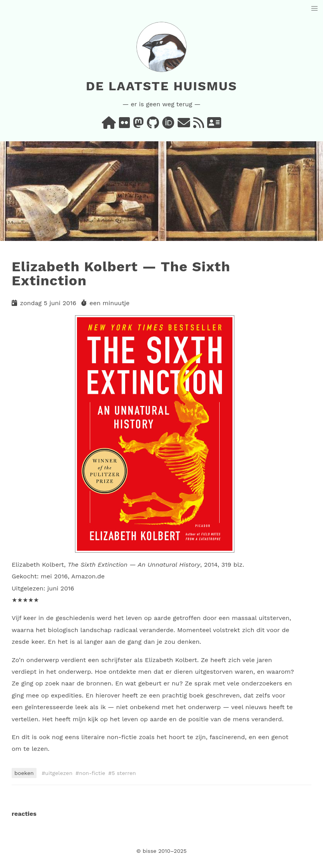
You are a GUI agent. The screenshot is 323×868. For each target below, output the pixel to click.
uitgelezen (59, 773)
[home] (109, 125)
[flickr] (124, 125)
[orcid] (168, 125)
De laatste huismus (161, 86)
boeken (24, 773)
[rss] (199, 125)
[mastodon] (138, 125)
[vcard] (214, 125)
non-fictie (92, 773)
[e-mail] (184, 125)
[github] (153, 125)
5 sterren (124, 773)
